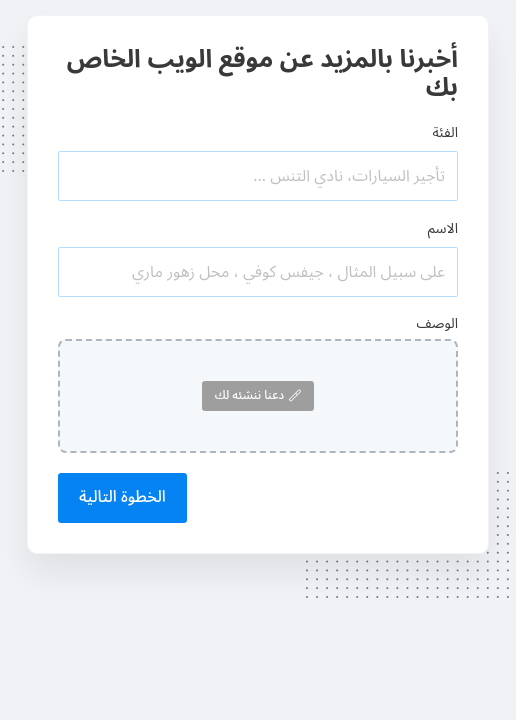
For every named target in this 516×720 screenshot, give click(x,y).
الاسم (443, 228)
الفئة (445, 132)
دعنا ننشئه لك (258, 395)
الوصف (437, 323)
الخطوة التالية (122, 497)
